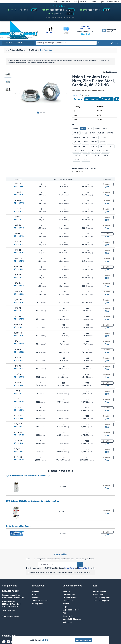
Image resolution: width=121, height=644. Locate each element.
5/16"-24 (77, 137)
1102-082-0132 (18, 220)
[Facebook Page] (4, 642)
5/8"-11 (85, 146)
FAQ (75, 2)
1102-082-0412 (18, 427)
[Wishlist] (112, 43)
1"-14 (98, 151)
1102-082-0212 (18, 261)
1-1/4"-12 (96, 155)
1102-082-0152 (18, 236)
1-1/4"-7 (86, 155)
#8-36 (105, 128)
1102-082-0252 (18, 294)
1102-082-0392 (18, 410)
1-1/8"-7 (106, 151)
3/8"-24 (94, 137)
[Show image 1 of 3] (38, 113)
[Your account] (117, 43)
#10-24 (76, 133)
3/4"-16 (111, 146)
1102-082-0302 (18, 335)
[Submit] (80, 564)
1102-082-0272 (18, 311)
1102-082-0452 (18, 451)
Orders (35, 594)
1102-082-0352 (18, 377)
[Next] (67, 93)
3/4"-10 (102, 146)
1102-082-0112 (18, 203)
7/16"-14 (103, 137)
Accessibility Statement (72, 619)
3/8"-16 (85, 137)
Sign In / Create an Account (109, 2)
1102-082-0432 (18, 443)
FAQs (65, 607)
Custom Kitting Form (101, 601)
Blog (56, 2)
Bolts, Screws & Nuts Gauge (18, 526)
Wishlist (35, 598)
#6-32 (83, 128)
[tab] (107, 99)
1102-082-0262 (18, 302)
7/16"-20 (77, 142)
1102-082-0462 (18, 460)
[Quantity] (107, 184)
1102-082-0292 (18, 327)
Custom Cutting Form (101, 598)
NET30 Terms (98, 594)
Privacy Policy (69, 568)
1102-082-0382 (18, 402)
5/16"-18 (110, 133)
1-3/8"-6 (105, 155)
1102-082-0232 (18, 277)
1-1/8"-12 (77, 155)
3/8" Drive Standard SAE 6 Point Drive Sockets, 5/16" (29, 476)
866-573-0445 (86, 29)
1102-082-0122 (18, 211)
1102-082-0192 (18, 244)
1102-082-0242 (18, 286)
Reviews (83, 2)
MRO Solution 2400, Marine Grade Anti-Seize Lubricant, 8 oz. (33, 501)
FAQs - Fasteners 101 (71, 610)
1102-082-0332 (18, 360)
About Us (93, 2)
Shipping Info (68, 601)
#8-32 (98, 128)
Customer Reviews (70, 598)
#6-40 (90, 128)
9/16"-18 (77, 146)
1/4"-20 (93, 133)
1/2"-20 (94, 142)
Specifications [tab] (92, 99)
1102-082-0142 (18, 228)
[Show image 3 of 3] (44, 113)
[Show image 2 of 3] (41, 113)
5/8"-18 (94, 146)
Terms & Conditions (40, 601)
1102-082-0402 (18, 418)
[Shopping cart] (109, 31)
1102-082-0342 (18, 369)
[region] (36, 93)
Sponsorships (68, 616)
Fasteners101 (66, 2)
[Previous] (15, 93)
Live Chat (86, 34)
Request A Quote (99, 591)
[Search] (99, 43)
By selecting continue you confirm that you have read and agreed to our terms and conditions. (61, 572)
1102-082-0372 (18, 393)
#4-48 (76, 128)
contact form (14, 616)
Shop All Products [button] (13, 43)
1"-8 (91, 151)
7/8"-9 (76, 151)
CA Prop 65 (67, 622)
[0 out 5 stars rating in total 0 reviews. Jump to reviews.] (81, 95)
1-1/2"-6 (76, 160)
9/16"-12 (103, 142)
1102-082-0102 (18, 195)
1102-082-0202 (18, 253)
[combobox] (66, 43)
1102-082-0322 (18, 352)
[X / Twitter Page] (8, 642)
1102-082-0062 (18, 186)
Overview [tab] (78, 99)
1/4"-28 (101, 133)
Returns (66, 604)
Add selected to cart (84, 640)
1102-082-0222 (18, 269)
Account (36, 591)
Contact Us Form (69, 594)
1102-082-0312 (18, 344)
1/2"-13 (85, 142)
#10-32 (84, 133)
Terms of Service (84, 568)
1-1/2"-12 (86, 160)
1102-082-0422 (18, 435)
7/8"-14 (84, 151)
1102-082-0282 (18, 319)
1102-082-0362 (18, 385)
